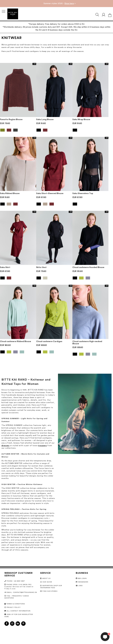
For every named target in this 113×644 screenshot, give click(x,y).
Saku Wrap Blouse (81, 120)
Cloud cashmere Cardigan (49, 341)
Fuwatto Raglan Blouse (11, 120)
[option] (3, 130)
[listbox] (18, 130)
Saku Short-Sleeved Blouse (50, 193)
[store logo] (13, 14)
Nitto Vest (41, 267)
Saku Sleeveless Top (83, 193)
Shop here (69, 4)
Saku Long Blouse (45, 120)
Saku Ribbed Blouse (10, 193)
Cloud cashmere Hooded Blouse (88, 267)
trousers (42, 446)
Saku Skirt (5, 267)
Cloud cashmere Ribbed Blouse (16, 341)
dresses (5, 446)
